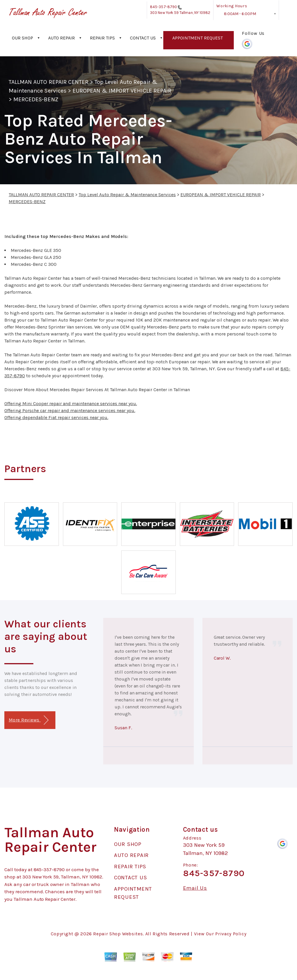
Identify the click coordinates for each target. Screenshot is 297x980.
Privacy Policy (231, 934)
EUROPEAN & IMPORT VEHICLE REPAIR (122, 91)
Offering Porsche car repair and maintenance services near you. (70, 410)
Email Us (195, 888)
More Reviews (29, 720)
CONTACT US (143, 38)
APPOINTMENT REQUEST (198, 38)
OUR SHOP (22, 38)
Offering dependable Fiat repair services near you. (56, 417)
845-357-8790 (163, 7)
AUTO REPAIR (61, 38)
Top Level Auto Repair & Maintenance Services (127, 195)
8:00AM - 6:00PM (240, 14)
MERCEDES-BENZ (36, 99)
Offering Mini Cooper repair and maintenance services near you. (71, 404)
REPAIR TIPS (102, 38)
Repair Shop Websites (118, 934)
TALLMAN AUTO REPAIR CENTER (49, 82)
